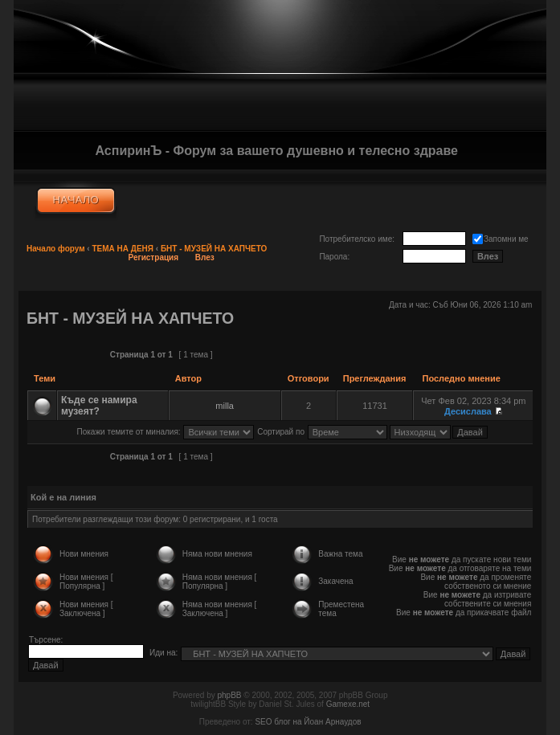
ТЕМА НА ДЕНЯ (123, 249)
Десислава (468, 411)
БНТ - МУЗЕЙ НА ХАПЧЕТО (214, 249)
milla (225, 406)
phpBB (229, 695)
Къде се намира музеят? (99, 406)
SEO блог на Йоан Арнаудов (308, 722)
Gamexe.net (348, 704)
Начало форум (56, 249)
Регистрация (154, 257)
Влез (205, 257)
